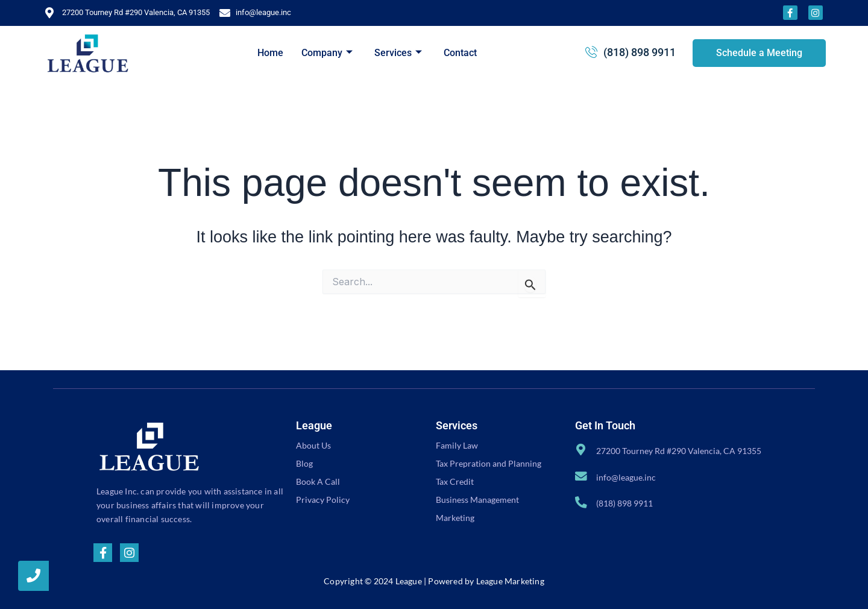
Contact (460, 53)
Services (398, 53)
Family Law (457, 445)
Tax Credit (455, 481)
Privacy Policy (323, 500)
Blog (304, 463)
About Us (313, 445)
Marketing (455, 518)
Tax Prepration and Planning (489, 463)
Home (270, 53)
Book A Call (318, 481)
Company (327, 53)
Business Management (477, 500)
